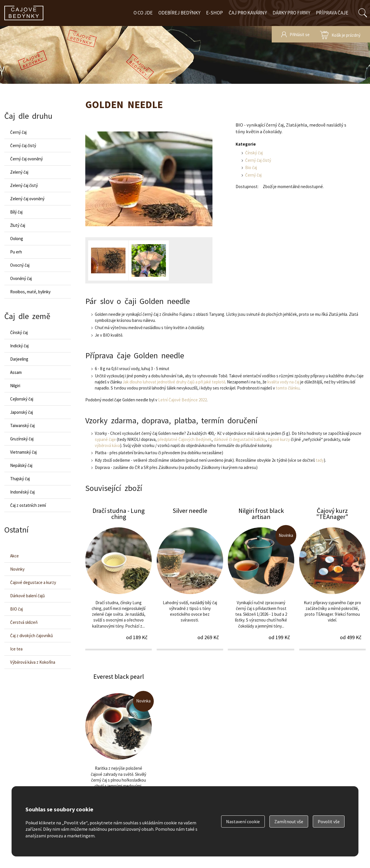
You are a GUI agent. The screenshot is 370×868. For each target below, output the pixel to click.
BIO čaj (16, 609)
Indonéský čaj (22, 492)
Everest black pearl (119, 744)
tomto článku (288, 388)
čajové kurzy (279, 439)
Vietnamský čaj (23, 452)
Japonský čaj (22, 412)
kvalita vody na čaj (283, 382)
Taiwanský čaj (22, 425)
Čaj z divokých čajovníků (32, 636)
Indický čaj (19, 346)
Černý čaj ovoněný (26, 159)
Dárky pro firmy (291, 13)
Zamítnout (289, 821)
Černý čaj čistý (258, 160)
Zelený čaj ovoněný (27, 199)
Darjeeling (19, 359)
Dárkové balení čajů (27, 596)
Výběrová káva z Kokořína (33, 662)
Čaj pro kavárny (248, 13)
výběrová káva (107, 445)
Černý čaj (253, 175)
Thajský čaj (20, 479)
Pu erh (16, 252)
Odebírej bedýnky (179, 13)
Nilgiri (15, 386)
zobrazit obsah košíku (340, 34)
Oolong (17, 239)
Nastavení (243, 821)
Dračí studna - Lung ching (119, 578)
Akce (14, 556)
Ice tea (16, 649)
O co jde (143, 13)
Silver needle (190, 578)
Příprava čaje (332, 13)
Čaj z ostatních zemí (28, 505)
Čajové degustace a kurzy (33, 582)
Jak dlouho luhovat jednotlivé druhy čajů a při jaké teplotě (174, 382)
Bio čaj (251, 167)
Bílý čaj (16, 212)
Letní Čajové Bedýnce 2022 (182, 400)
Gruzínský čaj (22, 439)
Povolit (329, 821)
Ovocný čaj (20, 265)
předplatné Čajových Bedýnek (185, 439)
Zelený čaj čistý (24, 185)
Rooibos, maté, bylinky (30, 292)
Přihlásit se (300, 35)
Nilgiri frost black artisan (261, 578)
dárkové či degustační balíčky (240, 439)
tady (320, 460)
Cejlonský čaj (22, 399)
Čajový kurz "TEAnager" (332, 578)
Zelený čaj (19, 172)
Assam (16, 372)
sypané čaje (105, 439)
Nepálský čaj (21, 465)
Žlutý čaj (18, 225)
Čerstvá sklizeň (24, 622)
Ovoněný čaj (21, 278)
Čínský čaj (254, 153)
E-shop (214, 13)
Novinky (17, 569)
